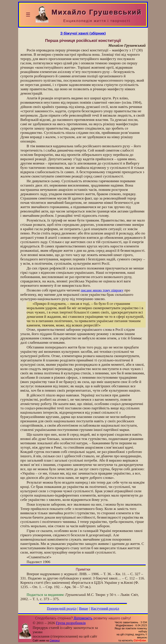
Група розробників (71, 623)
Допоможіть (83, 618)
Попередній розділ (62, 608)
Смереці (55, 641)
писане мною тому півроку (102, 290)
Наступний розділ (105, 608)
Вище (84, 608)
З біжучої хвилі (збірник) (83, 33)
